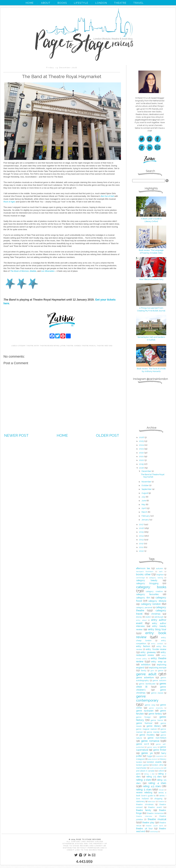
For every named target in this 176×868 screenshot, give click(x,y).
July (144, 497)
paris (138, 774)
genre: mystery (147, 735)
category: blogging (147, 583)
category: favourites (147, 594)
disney (139, 617)
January (145, 520)
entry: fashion (143, 646)
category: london (151, 604)
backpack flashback (145, 572)
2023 (142, 449)
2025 (142, 441)
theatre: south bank (154, 826)
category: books (151, 587)
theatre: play (148, 823)
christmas (156, 614)
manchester (141, 768)
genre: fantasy (155, 714)
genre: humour (144, 723)
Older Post (108, 435)
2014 (142, 536)
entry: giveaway (148, 652)
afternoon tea (143, 568)
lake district (153, 759)
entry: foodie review (156, 649)
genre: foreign (143, 717)
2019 (142, 464)
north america (155, 768)
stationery (140, 801)
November (147, 482)
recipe (161, 790)
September (147, 489)
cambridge (140, 578)
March (145, 512)
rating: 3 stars (59, 346)
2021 (142, 456)
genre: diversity (156, 708)
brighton (160, 575)
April (144, 508)
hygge (150, 756)
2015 (142, 532)
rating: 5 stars (144, 789)
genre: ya (147, 753)
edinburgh (159, 617)
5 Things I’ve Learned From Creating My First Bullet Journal (151, 308)
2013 (142, 540)
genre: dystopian (145, 711)
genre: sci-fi (142, 744)
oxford (161, 771)
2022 (142, 453)
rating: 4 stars (157, 783)
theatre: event (155, 807)
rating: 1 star (149, 774)
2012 (142, 544)
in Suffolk (151, 340)
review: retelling (144, 792)
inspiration (160, 756)
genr (152, 671)
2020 (142, 460)
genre (161, 671)
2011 (141, 547)
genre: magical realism (147, 729)
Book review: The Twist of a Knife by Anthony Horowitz (151, 369)
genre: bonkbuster (147, 684)
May (144, 504)
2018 (142, 468)
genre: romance (150, 741)
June (144, 501)
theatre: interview (144, 816)
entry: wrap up (159, 662)
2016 (142, 528)
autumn (160, 568)
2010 (142, 551)
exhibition (146, 665)
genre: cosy (150, 705)
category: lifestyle (157, 601)
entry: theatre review (43, 346)
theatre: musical (89, 346)
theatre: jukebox (73, 346)
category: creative (154, 591)
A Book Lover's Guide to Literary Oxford (151, 219)
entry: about (141, 620)
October (145, 485)
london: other (158, 765)
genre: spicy (152, 747)
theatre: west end (104, 346)
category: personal (144, 607)
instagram (140, 759)
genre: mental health (157, 732)
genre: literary (154, 726)
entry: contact (157, 644)
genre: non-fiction (157, 738)
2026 (142, 437)
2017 (142, 524)
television (152, 801)
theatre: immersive (155, 813)
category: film (143, 598)
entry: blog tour (157, 629)
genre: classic (157, 693)
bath (161, 572)
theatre (161, 801)
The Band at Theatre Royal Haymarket (153, 476)
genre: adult (146, 674)
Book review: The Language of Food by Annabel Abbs (151, 250)
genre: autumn (159, 680)
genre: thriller (160, 750)
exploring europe (158, 668)
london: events (154, 762)
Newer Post (16, 435)
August (145, 493)
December (147, 471)
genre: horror (157, 720)
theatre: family (144, 810)
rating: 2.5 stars (154, 777)
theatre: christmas (145, 804)
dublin (148, 617)
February (146, 516)
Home (62, 435)
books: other (143, 574)
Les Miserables (48, 271)
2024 (142, 445)
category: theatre (25, 346)
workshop (154, 832)
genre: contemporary (147, 698)
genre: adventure (145, 677)
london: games (143, 765)
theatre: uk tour (144, 829)
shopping (158, 799)
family (144, 671)
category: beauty (147, 580)
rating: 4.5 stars (152, 786)
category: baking (156, 578)
